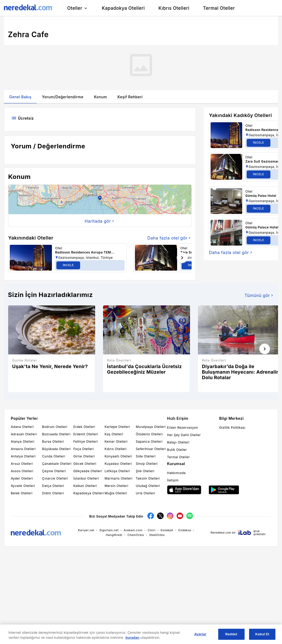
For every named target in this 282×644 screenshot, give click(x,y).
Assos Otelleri (22, 471)
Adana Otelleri (22, 427)
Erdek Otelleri (84, 427)
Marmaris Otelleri (119, 478)
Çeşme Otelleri (54, 471)
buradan (132, 637)
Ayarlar (200, 634)
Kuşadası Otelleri (118, 464)
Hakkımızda (176, 473)
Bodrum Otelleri (55, 427)
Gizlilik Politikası (232, 428)
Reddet (231, 634)
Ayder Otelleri (22, 478)
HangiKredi (114, 535)
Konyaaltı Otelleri (118, 456)
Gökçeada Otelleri (88, 471)
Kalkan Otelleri (85, 486)
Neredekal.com (221, 533)
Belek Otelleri (22, 493)
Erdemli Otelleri (86, 434)
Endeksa (185, 530)
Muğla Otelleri (116, 493)
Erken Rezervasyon (183, 428)
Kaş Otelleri (114, 434)
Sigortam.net (109, 530)
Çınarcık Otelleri (55, 478)
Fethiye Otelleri (86, 441)
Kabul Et (262, 634)
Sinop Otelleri (147, 464)
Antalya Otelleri (23, 456)
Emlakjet (167, 530)
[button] (100, 199)
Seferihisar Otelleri (151, 449)
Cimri (152, 530)
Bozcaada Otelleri (56, 434)
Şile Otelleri (145, 471)
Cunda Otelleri (54, 456)
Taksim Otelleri (148, 478)
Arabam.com (133, 530)
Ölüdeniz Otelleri (149, 434)
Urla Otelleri (145, 493)
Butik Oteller (177, 450)
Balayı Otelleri (178, 442)
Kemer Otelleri (116, 441)
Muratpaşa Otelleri (151, 427)
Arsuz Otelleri (22, 464)
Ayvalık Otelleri (23, 486)
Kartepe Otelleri (117, 427)
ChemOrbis (136, 535)
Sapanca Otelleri (149, 441)
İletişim (173, 480)
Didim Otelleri (53, 493)
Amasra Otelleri (23, 449)
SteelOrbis (157, 535)
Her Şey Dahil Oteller (184, 435)
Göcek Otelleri (85, 464)
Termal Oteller (178, 457)
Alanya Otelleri (23, 441)
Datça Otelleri (53, 486)
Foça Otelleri (84, 449)
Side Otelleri (146, 456)
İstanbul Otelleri (86, 478)
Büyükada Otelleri (56, 449)
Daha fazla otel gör (169, 238)
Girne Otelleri (84, 456)
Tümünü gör (259, 295)
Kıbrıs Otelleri (116, 449)
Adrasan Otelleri (24, 434)
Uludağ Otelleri (148, 486)
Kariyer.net (86, 530)
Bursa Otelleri (53, 441)
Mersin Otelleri (116, 486)
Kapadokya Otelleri (89, 493)
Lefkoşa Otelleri (117, 471)
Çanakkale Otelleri (57, 464)
